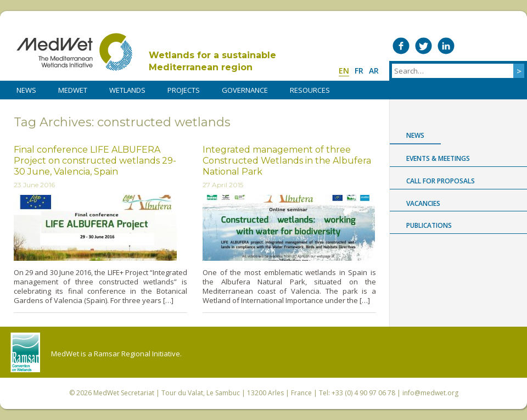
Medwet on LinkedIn (446, 46)
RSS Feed (514, 46)
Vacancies (423, 203)
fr (359, 71)
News (415, 135)
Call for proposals (441, 181)
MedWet (74, 52)
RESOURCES (310, 90)
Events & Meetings (438, 158)
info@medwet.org (430, 393)
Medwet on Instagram (491, 46)
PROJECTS (184, 90)
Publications (429, 225)
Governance (245, 90)
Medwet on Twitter (424, 46)
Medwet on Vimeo (469, 46)
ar (374, 71)
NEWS (26, 90)
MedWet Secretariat (124, 393)
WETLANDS (127, 90)
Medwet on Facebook (401, 46)
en (344, 71)
